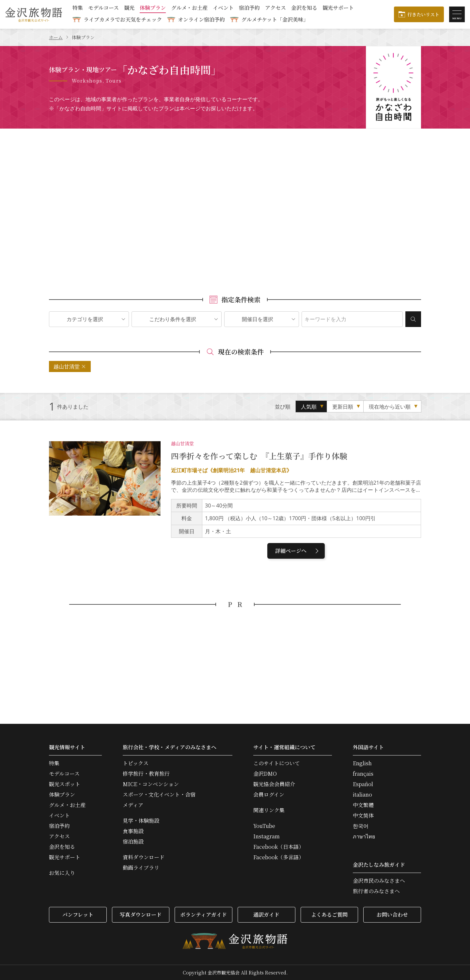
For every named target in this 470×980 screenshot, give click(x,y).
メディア (133, 805)
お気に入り (62, 873)
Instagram (266, 836)
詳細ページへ (298, 551)
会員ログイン (269, 795)
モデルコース (103, 8)
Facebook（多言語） (279, 857)
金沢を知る (304, 8)
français (363, 774)
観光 (129, 8)
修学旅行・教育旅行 (146, 774)
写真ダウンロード (141, 915)
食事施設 (133, 831)
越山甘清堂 (67, 366)
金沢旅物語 (34, 14)
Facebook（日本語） (279, 847)
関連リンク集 (269, 810)
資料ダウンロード (144, 857)
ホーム (56, 37)
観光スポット (65, 784)
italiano (362, 795)
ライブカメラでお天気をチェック (123, 19)
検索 (413, 319)
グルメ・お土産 (189, 8)
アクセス (275, 8)
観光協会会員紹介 (274, 784)
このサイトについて (277, 763)
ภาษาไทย (364, 836)
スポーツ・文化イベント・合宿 (159, 795)
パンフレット (78, 915)
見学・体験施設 (141, 821)
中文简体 (363, 816)
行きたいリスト (423, 14)
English (362, 763)
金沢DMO (265, 774)
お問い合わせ (392, 915)
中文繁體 (363, 805)
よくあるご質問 (329, 915)
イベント (223, 8)
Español (363, 784)
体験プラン (153, 8)
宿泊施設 (133, 842)
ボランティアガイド (204, 915)
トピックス (136, 763)
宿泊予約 (249, 8)
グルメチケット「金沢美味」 (275, 19)
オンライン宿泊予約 (201, 19)
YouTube (264, 826)
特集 (78, 8)
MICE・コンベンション (151, 784)
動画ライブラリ (141, 868)
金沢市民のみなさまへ (379, 881)
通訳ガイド (266, 915)
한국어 (361, 826)
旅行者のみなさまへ (376, 891)
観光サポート (338, 8)
